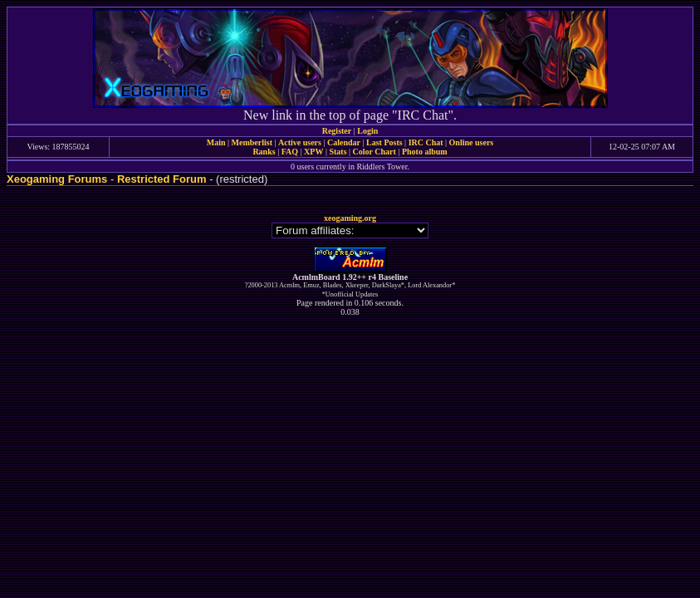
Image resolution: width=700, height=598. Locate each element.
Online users (472, 142)
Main (216, 142)
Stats (338, 152)
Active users (300, 142)
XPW (313, 152)
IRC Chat (426, 142)
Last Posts (384, 142)
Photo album (425, 152)
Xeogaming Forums (57, 179)
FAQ (290, 152)
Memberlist (252, 142)
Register (337, 131)
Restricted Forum (162, 179)
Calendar (344, 142)
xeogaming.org (350, 218)
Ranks (264, 152)
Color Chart (374, 152)
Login (367, 131)
